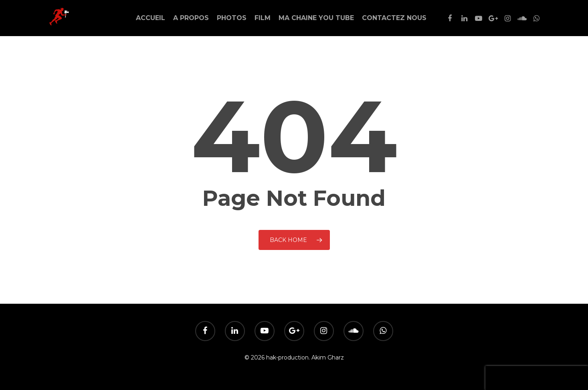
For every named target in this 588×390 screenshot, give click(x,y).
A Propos (191, 18)
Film (263, 18)
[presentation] (537, 378)
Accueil (151, 18)
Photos (232, 18)
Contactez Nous (394, 18)
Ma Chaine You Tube (316, 18)
